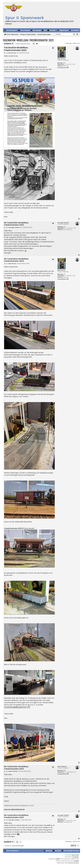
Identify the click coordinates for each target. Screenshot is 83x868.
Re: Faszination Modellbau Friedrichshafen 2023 (16, 224)
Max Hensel (61, 59)
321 (64, 227)
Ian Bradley (76, 857)
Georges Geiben (63, 223)
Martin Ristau (62, 767)
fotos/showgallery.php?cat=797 (17, 707)
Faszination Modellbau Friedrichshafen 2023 (28, 40)
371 (64, 63)
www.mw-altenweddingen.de (14, 809)
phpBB (57, 859)
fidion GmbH (75, 855)
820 (65, 771)
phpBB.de (76, 861)
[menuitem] (24, 30)
